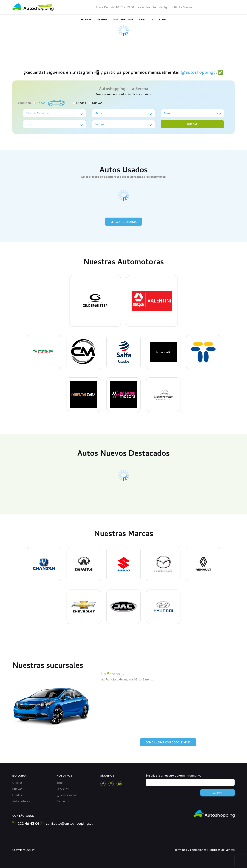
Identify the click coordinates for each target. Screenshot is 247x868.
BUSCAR (192, 124)
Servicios (146, 19)
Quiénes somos (67, 795)
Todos (39, 103)
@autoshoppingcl (199, 72)
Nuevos (86, 19)
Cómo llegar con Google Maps (168, 742)
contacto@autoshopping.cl (69, 824)
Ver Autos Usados (123, 222)
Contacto (63, 801)
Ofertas (17, 783)
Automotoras (123, 19)
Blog (162, 19)
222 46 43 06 (28, 824)
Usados (102, 19)
